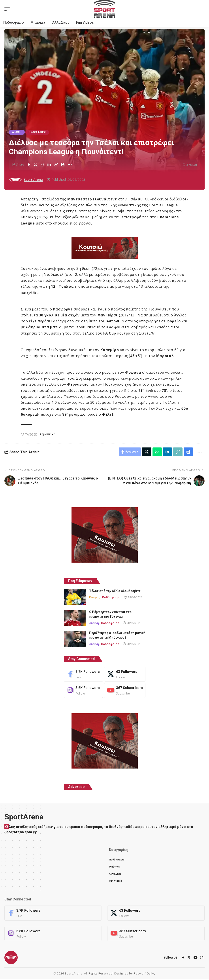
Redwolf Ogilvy (145, 974)
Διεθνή (17, 132)
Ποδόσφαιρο (37, 132)
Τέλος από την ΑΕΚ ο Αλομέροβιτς (115, 591)
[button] (8, 9)
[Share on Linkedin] (49, 165)
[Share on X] (36, 165)
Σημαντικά (48, 434)
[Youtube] (125, 691)
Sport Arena (33, 179)
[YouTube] (196, 958)
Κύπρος (95, 598)
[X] (125, 675)
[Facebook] (83, 675)
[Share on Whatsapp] (42, 165)
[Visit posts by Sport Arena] (15, 180)
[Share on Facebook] (29, 165)
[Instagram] (83, 691)
